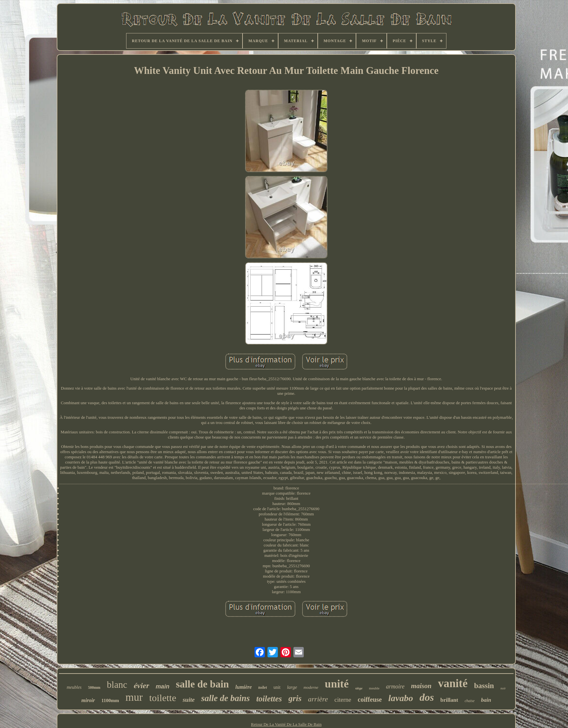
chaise (470, 701)
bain (486, 700)
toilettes (269, 699)
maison (421, 686)
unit (277, 687)
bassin (484, 686)
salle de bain (202, 684)
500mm (94, 687)
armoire (395, 687)
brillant (449, 700)
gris (295, 698)
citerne (343, 700)
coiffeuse (370, 699)
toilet (263, 687)
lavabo (401, 698)
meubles (74, 687)
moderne (311, 687)
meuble (374, 688)
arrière (318, 699)
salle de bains (225, 698)
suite (189, 700)
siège (359, 688)
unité (337, 684)
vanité (453, 683)
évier (141, 686)
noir (503, 688)
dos (427, 697)
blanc (117, 685)
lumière (244, 687)
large (292, 687)
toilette (163, 698)
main (162, 687)
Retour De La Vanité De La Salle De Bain (286, 724)
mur (134, 697)
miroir (88, 700)
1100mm (110, 700)
